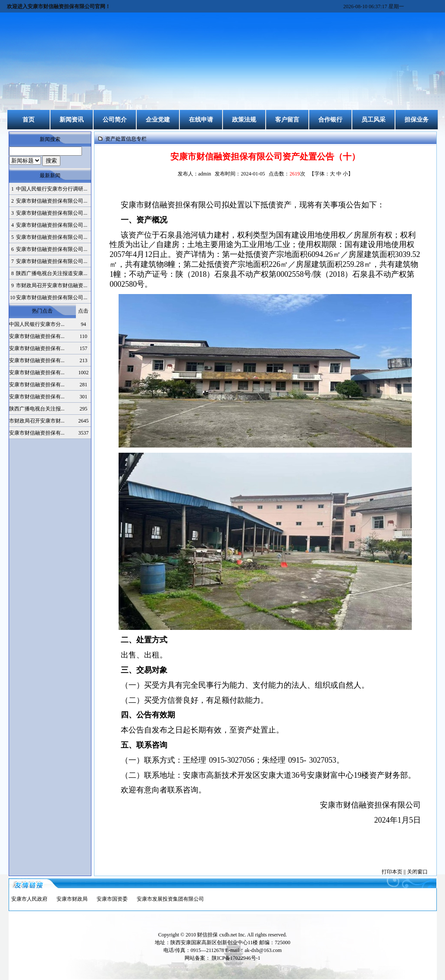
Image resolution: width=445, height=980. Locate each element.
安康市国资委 (112, 899)
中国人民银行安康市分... (37, 324)
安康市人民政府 (29, 899)
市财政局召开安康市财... (37, 421)
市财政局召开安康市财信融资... (52, 285)
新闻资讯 (72, 120)
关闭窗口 (417, 872)
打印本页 (392, 872)
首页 (28, 120)
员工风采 (373, 120)
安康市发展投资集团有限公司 (170, 899)
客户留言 (287, 120)
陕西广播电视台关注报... (37, 409)
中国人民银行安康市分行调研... (52, 189)
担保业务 (417, 120)
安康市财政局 (72, 899)
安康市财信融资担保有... (37, 336)
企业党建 (158, 120)
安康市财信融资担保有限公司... (52, 201)
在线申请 (201, 120)
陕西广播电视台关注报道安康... (52, 273)
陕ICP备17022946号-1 (236, 958)
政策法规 (244, 120)
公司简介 (115, 120)
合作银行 (330, 120)
